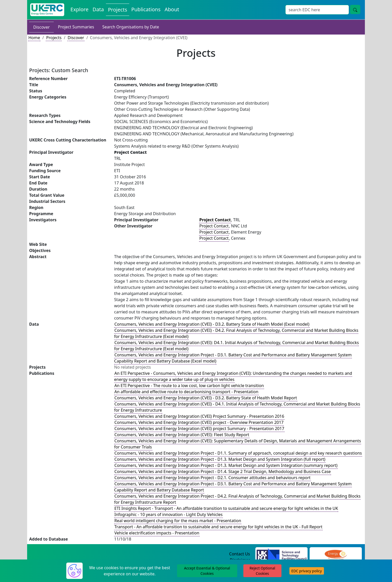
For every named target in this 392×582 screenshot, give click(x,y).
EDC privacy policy (307, 571)
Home (34, 38)
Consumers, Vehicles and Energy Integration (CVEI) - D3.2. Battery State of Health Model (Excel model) (212, 324)
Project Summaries (76, 27)
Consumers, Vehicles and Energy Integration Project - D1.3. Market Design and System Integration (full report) (220, 459)
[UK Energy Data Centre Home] (47, 10)
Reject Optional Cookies (262, 571)
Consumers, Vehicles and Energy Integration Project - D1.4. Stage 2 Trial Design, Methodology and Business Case (223, 471)
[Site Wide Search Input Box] (317, 10)
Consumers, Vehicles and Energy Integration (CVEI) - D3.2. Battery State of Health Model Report (206, 398)
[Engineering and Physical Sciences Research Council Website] (336, 554)
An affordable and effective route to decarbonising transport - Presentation (186, 392)
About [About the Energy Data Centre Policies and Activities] (172, 9)
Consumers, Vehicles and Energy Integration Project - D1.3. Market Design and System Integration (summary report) (226, 465)
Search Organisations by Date (131, 27)
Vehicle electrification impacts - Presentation (157, 533)
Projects (54, 38)
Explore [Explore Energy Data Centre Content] (79, 9)
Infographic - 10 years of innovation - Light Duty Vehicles (168, 514)
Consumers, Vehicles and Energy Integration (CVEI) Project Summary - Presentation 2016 (199, 416)
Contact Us (240, 554)
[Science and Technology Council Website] (282, 554)
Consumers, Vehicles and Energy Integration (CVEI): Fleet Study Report (182, 435)
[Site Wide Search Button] (355, 9)
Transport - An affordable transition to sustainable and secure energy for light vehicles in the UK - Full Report (218, 527)
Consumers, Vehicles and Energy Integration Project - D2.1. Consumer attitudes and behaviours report (213, 478)
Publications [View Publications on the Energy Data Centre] (146, 9)
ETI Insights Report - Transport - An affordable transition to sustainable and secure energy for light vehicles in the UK (226, 508)
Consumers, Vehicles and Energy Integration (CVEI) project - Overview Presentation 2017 (199, 422)
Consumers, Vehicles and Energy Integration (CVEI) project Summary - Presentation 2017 (199, 429)
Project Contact (214, 226)
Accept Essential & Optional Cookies (207, 571)
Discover (41, 27)
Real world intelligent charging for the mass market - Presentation (178, 521)
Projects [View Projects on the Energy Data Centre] (118, 10)
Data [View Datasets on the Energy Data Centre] (98, 9)
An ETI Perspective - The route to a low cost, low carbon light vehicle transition (189, 386)
